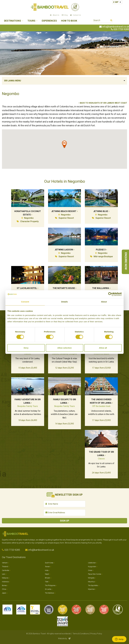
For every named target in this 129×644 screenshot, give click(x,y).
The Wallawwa (101, 288)
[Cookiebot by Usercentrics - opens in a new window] (110, 294)
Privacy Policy (96, 634)
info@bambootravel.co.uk (116, 27)
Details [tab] (64, 302)
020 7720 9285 (121, 29)
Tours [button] (31, 21)
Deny (26, 348)
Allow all (103, 348)
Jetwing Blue (101, 211)
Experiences (49, 21)
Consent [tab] (25, 302)
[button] (64, 145)
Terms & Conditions (81, 634)
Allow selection (64, 348)
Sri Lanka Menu (13, 81)
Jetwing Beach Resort (64, 211)
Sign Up (64, 521)
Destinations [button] (13, 21)
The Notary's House (64, 288)
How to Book (69, 21)
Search (111, 21)
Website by (64, 638)
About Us (56, 15)
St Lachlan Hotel (27, 288)
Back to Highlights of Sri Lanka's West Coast (103, 103)
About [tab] (104, 302)
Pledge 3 (101, 250)
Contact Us (77, 15)
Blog (66, 15)
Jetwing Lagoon (64, 250)
